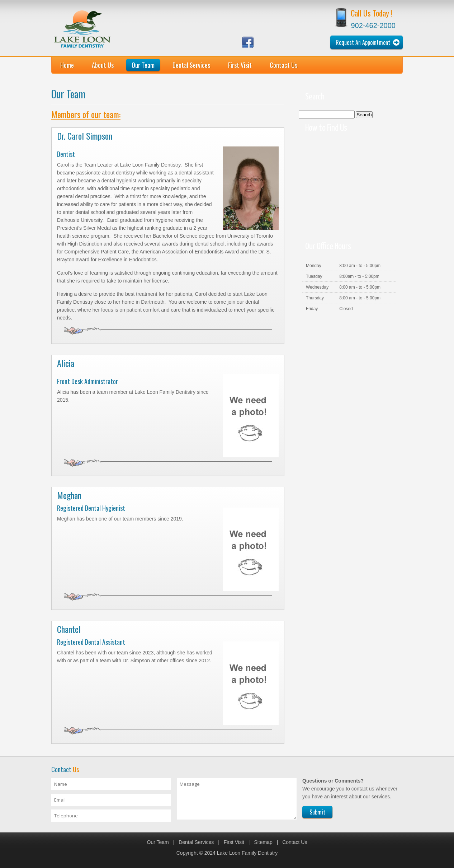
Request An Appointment (363, 42)
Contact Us (283, 65)
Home (67, 65)
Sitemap (263, 842)
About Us (103, 65)
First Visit (240, 65)
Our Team (143, 65)
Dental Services (191, 65)
